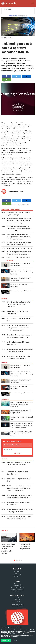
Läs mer (15, 640)
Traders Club (17, 572)
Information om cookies (17, 587)
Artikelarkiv (17, 577)
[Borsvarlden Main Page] (9, 3)
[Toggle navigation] (33, 3)
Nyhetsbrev (17, 573)
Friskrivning (17, 584)
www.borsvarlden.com (17, 606)
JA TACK (17, 453)
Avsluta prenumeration (17, 591)
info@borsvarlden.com (17, 604)
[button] (15, 560)
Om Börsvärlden (17, 575)
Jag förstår (6, 640)
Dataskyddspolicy (17, 586)
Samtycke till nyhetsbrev (12, 445)
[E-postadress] (17, 450)
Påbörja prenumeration (17, 589)
